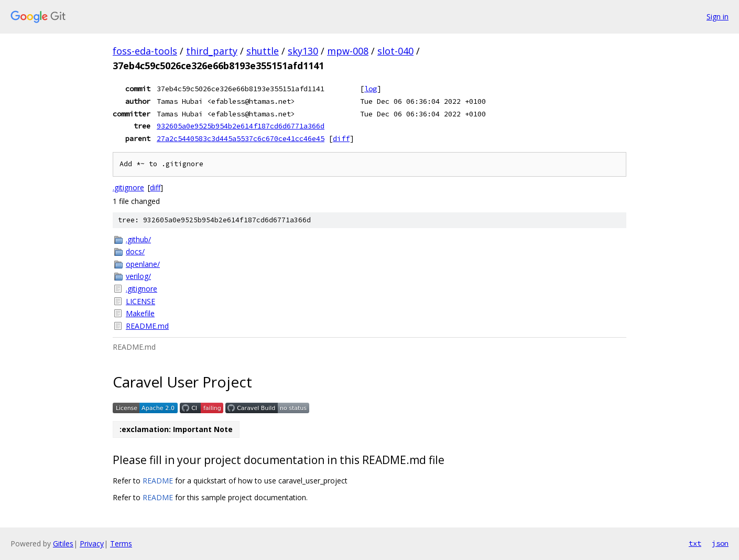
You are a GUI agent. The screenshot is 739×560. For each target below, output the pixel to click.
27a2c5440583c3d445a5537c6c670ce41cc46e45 (241, 138)
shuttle (263, 51)
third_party (212, 51)
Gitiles (63, 543)
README (158, 481)
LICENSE (140, 301)
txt (695, 543)
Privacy (92, 543)
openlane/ (143, 264)
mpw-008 (348, 51)
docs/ (135, 251)
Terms (121, 543)
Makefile (140, 313)
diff (341, 138)
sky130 (303, 51)
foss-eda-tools (145, 51)
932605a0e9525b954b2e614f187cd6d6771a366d (241, 126)
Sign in (718, 17)
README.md (147, 326)
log (371, 89)
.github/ (138, 239)
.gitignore (128, 187)
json (720, 543)
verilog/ (138, 276)
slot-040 (395, 51)
